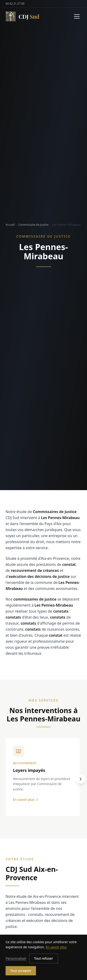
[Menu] (77, 16)
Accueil (10, 225)
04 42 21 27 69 (15, 4)
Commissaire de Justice (33, 225)
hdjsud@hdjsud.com (29, 961)
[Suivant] (81, 779)
